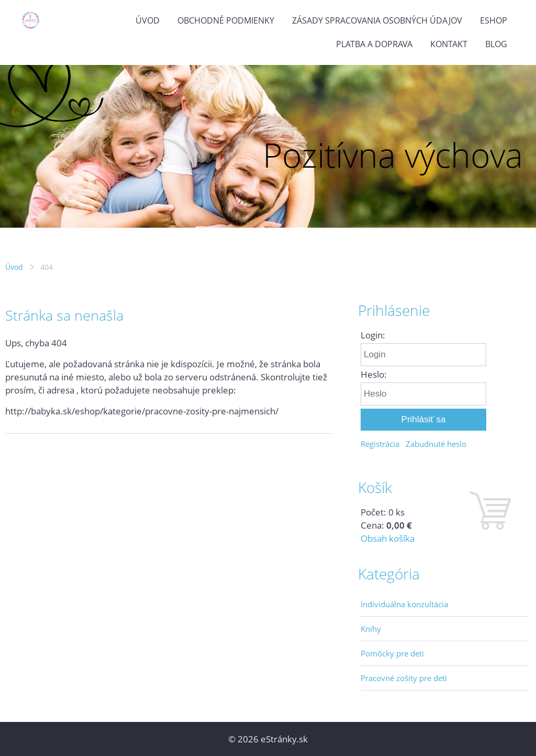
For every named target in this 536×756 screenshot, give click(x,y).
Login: (373, 335)
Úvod (148, 20)
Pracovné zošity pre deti (404, 678)
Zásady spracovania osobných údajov (377, 20)
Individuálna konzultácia (404, 604)
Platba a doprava (374, 44)
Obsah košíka (388, 538)
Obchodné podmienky (226, 20)
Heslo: (374, 374)
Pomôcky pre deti (392, 653)
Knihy (371, 629)
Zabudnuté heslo (436, 444)
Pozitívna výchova (393, 155)
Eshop (494, 20)
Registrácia (380, 444)
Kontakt (449, 44)
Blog (496, 44)
